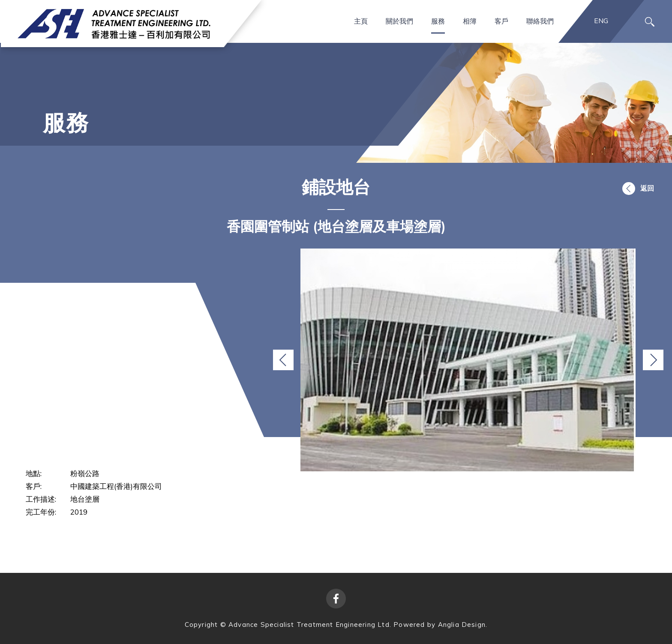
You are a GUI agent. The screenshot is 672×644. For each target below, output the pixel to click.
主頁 (361, 21)
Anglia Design (462, 625)
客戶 (501, 21)
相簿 (470, 21)
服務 (438, 21)
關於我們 (399, 21)
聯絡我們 (540, 21)
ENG (601, 21)
